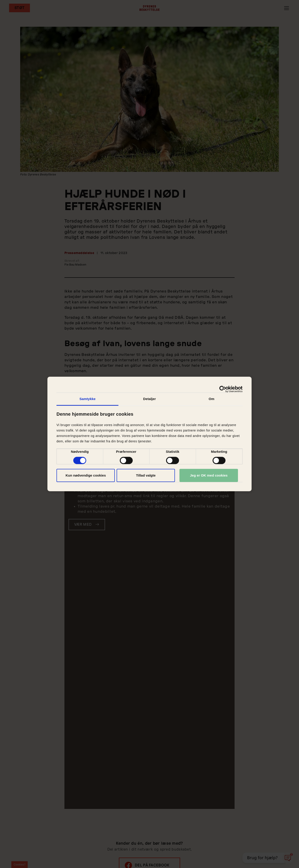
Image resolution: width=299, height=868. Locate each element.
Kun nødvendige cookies (86, 475)
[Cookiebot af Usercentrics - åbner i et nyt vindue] (223, 389)
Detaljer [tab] (149, 399)
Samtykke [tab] (87, 399)
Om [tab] (212, 399)
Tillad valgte (146, 475)
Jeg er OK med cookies (209, 475)
